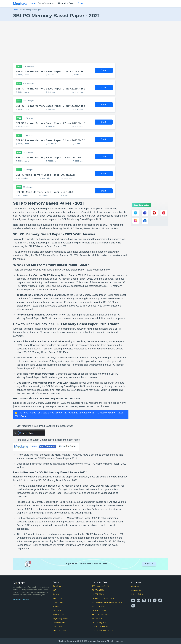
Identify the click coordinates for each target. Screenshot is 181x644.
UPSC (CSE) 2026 (99, 623)
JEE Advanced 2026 (100, 586)
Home (33, 3)
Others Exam (58, 602)
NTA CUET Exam (60, 631)
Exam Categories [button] (46, 3)
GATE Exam (57, 627)
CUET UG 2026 (98, 590)
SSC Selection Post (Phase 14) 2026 (107, 602)
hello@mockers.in (21, 599)
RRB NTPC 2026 (99, 611)
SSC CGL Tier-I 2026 (100, 615)
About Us (135, 586)
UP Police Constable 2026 (103, 598)
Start (104, 70)
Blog (80, 3)
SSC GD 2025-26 (99, 606)
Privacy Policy (137, 594)
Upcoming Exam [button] (67, 3)
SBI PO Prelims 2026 (101, 627)
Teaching (56, 606)
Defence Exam (59, 623)
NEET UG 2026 (98, 594)
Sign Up (149, 564)
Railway (56, 594)
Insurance (57, 611)
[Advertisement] (90, 42)
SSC (54, 590)
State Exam (57, 598)
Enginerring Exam (60, 619)
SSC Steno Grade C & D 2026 (104, 631)
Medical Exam (58, 615)
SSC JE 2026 (97, 619)
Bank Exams (58, 586)
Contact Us (136, 590)
